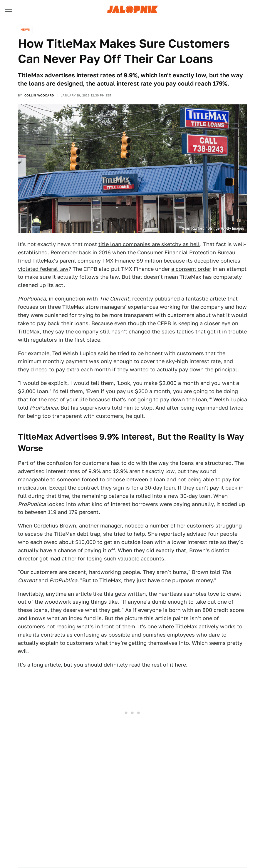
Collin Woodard (39, 95)
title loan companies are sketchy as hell (149, 244)
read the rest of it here (158, 665)
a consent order (191, 269)
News (25, 29)
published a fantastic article (190, 299)
